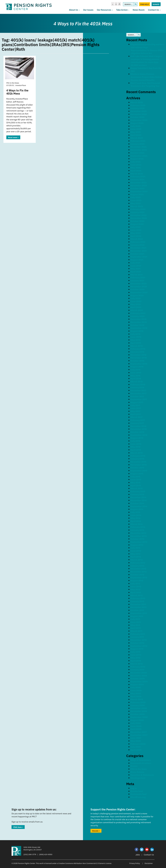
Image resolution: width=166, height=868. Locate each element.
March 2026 (137, 102)
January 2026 (138, 108)
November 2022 (139, 218)
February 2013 (138, 563)
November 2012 (139, 572)
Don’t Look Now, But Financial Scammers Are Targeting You (145, 84)
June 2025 (136, 129)
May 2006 (136, 741)
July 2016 (136, 441)
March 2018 (137, 381)
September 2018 (139, 364)
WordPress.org (138, 797)
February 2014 (138, 527)
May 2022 (136, 233)
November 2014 (139, 500)
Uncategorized (138, 778)
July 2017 (136, 405)
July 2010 (136, 652)
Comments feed (139, 794)
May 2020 (136, 304)
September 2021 (139, 257)
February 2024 (138, 176)
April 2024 (136, 171)
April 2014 (136, 521)
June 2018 (136, 373)
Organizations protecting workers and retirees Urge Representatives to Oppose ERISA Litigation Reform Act (147, 49)
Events (134, 766)
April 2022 (136, 236)
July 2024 (136, 162)
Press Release (138, 772)
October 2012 (138, 575)
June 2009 (136, 690)
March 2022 (137, 239)
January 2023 (138, 212)
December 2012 (139, 569)
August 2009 (137, 684)
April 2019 (136, 343)
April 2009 (136, 696)
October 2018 (138, 361)
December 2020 (139, 283)
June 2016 (136, 444)
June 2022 (136, 230)
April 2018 (136, 378)
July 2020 (136, 298)
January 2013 (138, 566)
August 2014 (137, 509)
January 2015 (138, 494)
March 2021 (137, 275)
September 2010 (139, 646)
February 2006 (138, 744)
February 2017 (138, 420)
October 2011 (137, 610)
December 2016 (139, 426)
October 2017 (137, 396)
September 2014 (139, 506)
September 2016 (139, 435)
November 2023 (139, 185)
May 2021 (136, 269)
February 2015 (138, 491)
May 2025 (136, 132)
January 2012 (138, 601)
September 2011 (139, 613)
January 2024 (138, 179)
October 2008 (138, 714)
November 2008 (139, 711)
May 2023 (136, 203)
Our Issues (88, 10)
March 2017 (137, 417)
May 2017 (136, 411)
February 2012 (138, 598)
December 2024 (139, 147)
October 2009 (138, 678)
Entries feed (137, 791)
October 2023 (138, 188)
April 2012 (136, 592)
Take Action (123, 10)
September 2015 (139, 471)
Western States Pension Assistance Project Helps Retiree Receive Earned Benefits (147, 77)
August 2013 (137, 545)
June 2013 (136, 551)
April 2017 (136, 414)
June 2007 (136, 738)
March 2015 (137, 488)
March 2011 (137, 631)
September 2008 (139, 717)
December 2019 (139, 319)
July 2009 (136, 687)
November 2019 (139, 322)
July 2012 (136, 583)
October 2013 (138, 539)
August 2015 (137, 474)
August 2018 (137, 367)
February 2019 (138, 349)
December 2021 (139, 248)
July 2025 (136, 126)
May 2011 (136, 625)
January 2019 (138, 352)
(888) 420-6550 (46, 854)
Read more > (13, 137)
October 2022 (138, 221)
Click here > (18, 827)
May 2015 (136, 482)
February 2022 (138, 242)
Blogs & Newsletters (141, 760)
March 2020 (137, 310)
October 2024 (138, 153)
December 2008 (139, 708)
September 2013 (139, 542)
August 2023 (137, 194)
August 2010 (137, 649)
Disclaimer (149, 863)
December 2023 (139, 182)
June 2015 (136, 479)
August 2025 (137, 123)
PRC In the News (139, 769)
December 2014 (139, 497)
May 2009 (136, 693)
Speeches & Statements (142, 775)
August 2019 (137, 331)
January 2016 (138, 459)
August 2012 (137, 580)
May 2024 (136, 168)
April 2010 (136, 661)
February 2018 (138, 384)
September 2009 (139, 681)
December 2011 (138, 604)
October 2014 (138, 503)
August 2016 (137, 438)
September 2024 (139, 156)
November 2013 (139, 536)
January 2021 (138, 280)
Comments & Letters (141, 763)
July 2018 (136, 370)
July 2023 (136, 197)
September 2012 (139, 577)
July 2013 (136, 548)
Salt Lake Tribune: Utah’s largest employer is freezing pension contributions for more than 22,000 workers (147, 61)
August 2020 (137, 295)
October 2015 (138, 468)
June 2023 (136, 200)
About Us (74, 10)
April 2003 (136, 750)
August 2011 (137, 616)
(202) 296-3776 (30, 854)
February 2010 (138, 667)
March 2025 (137, 138)
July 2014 (136, 512)
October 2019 (138, 325)
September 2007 (139, 735)
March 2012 (137, 595)
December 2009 (139, 673)
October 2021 (138, 254)
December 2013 (139, 533)
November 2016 (139, 429)
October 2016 (138, 432)
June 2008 (136, 726)
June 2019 (136, 337)
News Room (139, 10)
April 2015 (136, 485)
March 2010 (137, 664)
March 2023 (137, 206)
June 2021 (136, 266)
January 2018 (138, 387)
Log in (134, 788)
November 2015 (139, 465)
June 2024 (136, 165)
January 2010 (138, 670)
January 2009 (138, 705)
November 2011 (139, 607)
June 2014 (136, 515)
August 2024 (137, 159)
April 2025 (136, 135)
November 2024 (139, 150)
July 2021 (136, 263)
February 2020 (138, 313)
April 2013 (136, 557)
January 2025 (138, 144)
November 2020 (139, 286)
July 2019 (136, 334)
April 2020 (136, 307)
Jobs (138, 855)
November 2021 (139, 251)
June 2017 (136, 408)
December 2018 (139, 355)
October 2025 (138, 117)
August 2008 (137, 720)
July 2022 (136, 227)
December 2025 (139, 111)
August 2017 (137, 402)
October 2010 (138, 643)
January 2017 (137, 423)
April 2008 (136, 729)
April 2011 (136, 628)
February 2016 (138, 456)
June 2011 (136, 622)
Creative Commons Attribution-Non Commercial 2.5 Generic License (85, 863)
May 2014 (136, 518)
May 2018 (136, 376)
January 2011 (137, 637)
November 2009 (139, 676)
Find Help (145, 4)
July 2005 (136, 747)
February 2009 (138, 702)
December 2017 (139, 390)
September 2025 (139, 120)
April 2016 (136, 450)
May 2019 (136, 340)
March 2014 (137, 524)
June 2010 (136, 655)
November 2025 (139, 114)
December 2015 (139, 462)
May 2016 (136, 447)
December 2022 (139, 215)
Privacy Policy (135, 863)
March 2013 (137, 560)
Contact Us (154, 10)
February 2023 (138, 209)
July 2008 (136, 723)
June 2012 (136, 586)
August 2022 (137, 224)
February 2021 (138, 277)
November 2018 (139, 358)
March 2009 (137, 699)
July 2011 (135, 619)
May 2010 (136, 658)
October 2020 (138, 289)
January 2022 (138, 245)
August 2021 (137, 260)
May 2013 (136, 554)
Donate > (96, 831)
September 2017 (139, 399)
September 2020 (139, 292)
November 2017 (139, 393)
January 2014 (138, 530)
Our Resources (105, 10)
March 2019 (137, 346)
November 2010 (139, 640)
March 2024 (137, 174)
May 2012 (136, 589)
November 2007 (139, 732)
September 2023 (139, 191)
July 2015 (136, 477)
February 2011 (138, 634)
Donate (156, 4)
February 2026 (138, 105)
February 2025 (138, 141)
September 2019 (139, 328)
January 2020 (138, 316)
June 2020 (136, 301)
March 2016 (137, 453)
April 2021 (136, 272)
